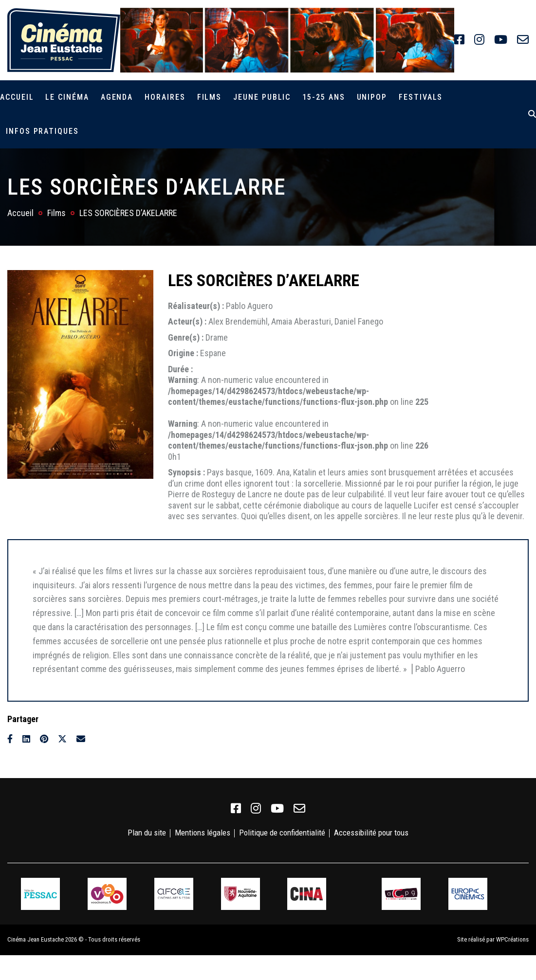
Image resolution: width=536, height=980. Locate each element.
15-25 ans (323, 97)
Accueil (17, 97)
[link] (459, 40)
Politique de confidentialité (282, 833)
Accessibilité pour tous (371, 833)
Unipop (372, 97)
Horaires (165, 97)
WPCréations (512, 939)
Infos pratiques (42, 131)
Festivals (421, 97)
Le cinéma (67, 97)
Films (210, 97)
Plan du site (147, 833)
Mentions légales (203, 833)
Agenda (117, 97)
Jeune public (262, 97)
